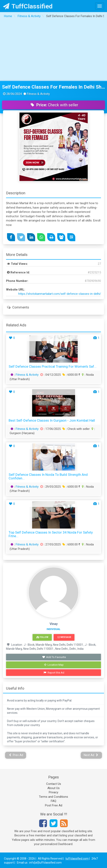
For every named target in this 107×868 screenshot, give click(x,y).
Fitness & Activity (27, 375)
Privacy (53, 792)
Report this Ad (54, 673)
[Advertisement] (54, 51)
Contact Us (54, 784)
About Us (53, 788)
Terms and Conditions (53, 797)
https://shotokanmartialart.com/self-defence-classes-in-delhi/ (60, 294)
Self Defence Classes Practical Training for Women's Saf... (53, 366)
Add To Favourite (54, 657)
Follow (42, 637)
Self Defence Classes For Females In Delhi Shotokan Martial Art (53, 87)
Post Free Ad (54, 805)
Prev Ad (16, 755)
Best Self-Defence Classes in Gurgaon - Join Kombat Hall (52, 420)
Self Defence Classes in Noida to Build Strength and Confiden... (48, 476)
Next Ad (91, 755)
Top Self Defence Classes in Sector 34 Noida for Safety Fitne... (51, 534)
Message (64, 637)
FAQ (53, 801)
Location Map (54, 665)
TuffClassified (28, 6)
